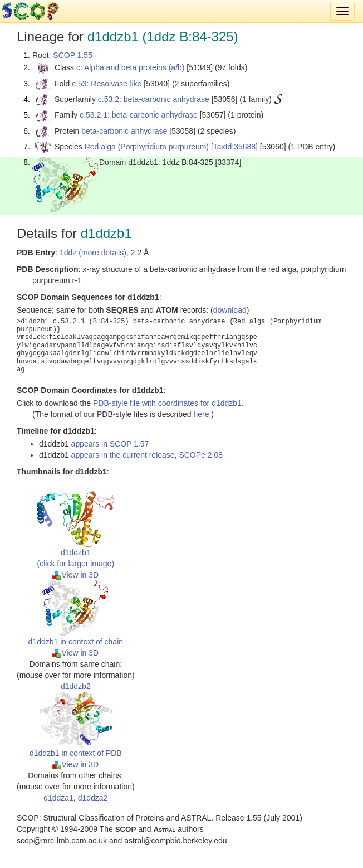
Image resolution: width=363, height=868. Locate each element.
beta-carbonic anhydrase (124, 131)
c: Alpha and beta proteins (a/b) (131, 67)
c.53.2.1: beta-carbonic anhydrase (139, 115)
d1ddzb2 (76, 686)
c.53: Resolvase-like (107, 84)
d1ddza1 (58, 798)
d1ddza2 (93, 798)
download (230, 310)
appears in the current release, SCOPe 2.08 (147, 455)
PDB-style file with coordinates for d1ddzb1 (167, 403)
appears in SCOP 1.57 (110, 444)
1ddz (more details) (93, 253)
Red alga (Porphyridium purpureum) (147, 147)
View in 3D (75, 575)
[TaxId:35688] (234, 147)
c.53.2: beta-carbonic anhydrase (154, 99)
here (201, 414)
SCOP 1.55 (73, 55)
